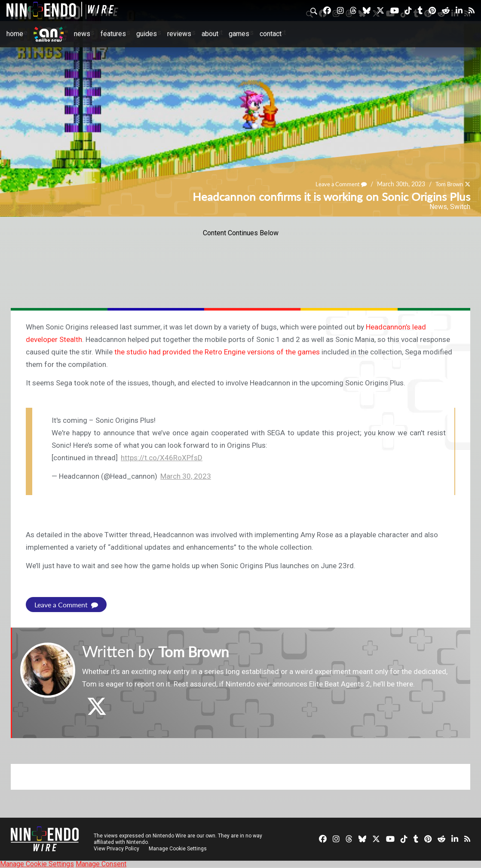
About (210, 34)
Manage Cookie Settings (178, 849)
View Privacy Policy (116, 849)
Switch (460, 207)
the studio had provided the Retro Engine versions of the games (217, 352)
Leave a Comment (336, 184)
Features (113, 34)
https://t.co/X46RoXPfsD (162, 458)
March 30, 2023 (186, 476)
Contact (271, 34)
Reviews (179, 34)
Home (15, 34)
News (82, 34)
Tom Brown (447, 184)
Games (239, 34)
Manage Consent (101, 864)
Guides (147, 34)
